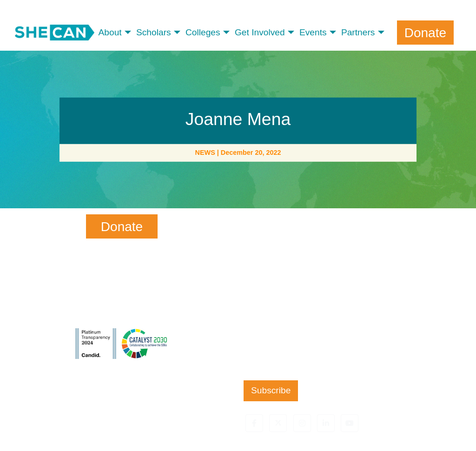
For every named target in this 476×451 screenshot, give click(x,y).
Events (313, 32)
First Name (264, 228)
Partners (358, 32)
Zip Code (259, 342)
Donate (425, 32)
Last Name (261, 266)
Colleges (203, 32)
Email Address (270, 304)
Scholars (154, 32)
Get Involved (260, 32)
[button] (254, 423)
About (110, 32)
